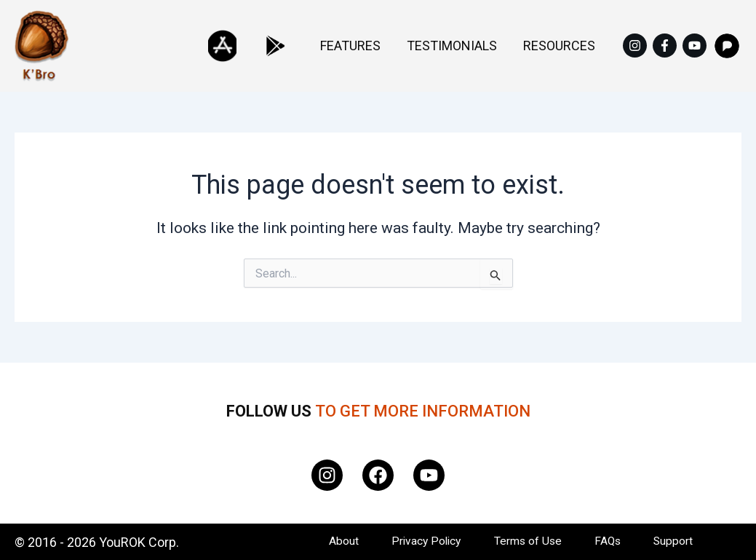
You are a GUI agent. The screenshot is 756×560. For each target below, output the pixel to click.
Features (387, 46)
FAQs (609, 541)
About (334, 541)
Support (678, 541)
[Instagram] (635, 46)
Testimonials (474, 46)
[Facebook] (665, 46)
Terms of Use (526, 541)
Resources (566, 46)
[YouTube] (695, 46)
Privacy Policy (420, 541)
